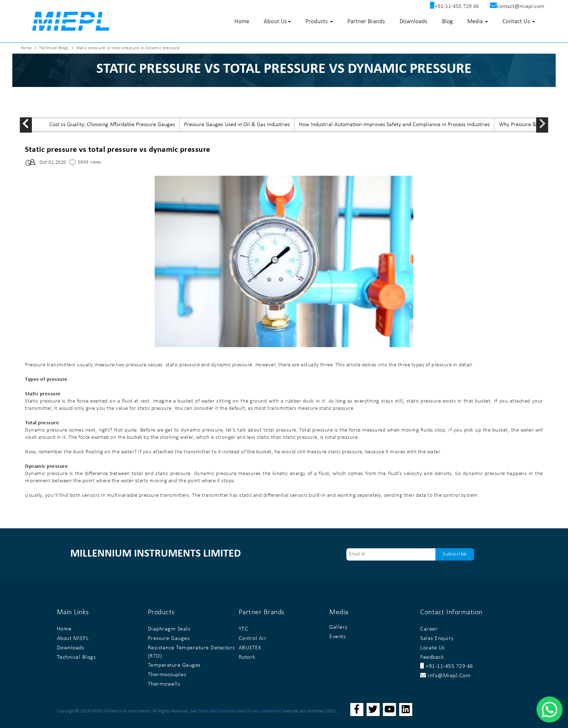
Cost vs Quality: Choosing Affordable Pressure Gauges (112, 125)
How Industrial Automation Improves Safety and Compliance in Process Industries (394, 125)
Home (242, 22)
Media (478, 22)
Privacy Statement (264, 711)
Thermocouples (167, 675)
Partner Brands (366, 22)
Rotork (247, 657)
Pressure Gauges (169, 638)
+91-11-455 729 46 (447, 666)
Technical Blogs (54, 48)
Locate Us (433, 648)
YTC (244, 629)
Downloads (414, 22)
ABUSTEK (250, 648)
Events (337, 637)
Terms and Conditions (218, 711)
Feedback (432, 657)
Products (319, 22)
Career (429, 629)
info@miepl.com (445, 676)
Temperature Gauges (174, 665)
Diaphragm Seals (169, 629)
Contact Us (519, 22)
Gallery (339, 627)
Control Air (253, 638)
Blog (447, 22)
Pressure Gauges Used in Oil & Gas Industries (237, 125)
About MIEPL (73, 638)
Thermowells (164, 684)
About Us (277, 22)
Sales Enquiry (437, 638)
